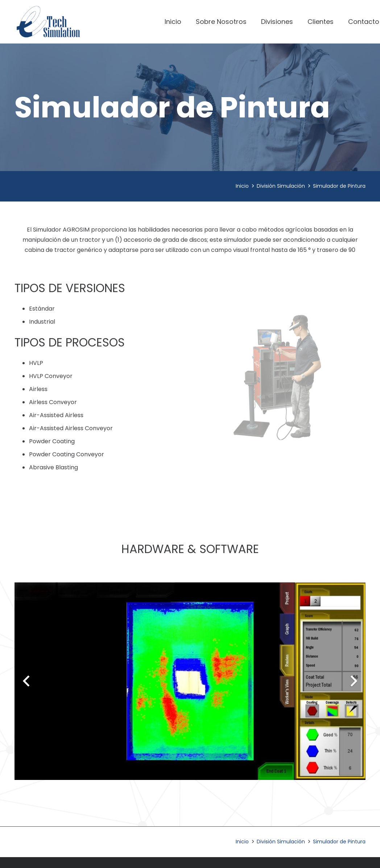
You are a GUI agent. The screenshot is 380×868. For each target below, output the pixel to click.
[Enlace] (48, 22)
